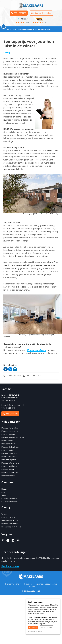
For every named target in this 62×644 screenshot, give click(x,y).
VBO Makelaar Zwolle (10, 524)
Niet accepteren (46, 627)
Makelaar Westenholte (10, 463)
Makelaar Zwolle (8, 469)
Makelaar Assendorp (10, 431)
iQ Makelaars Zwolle (37, 350)
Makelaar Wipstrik (9, 460)
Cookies (32, 587)
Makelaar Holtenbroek (10, 447)
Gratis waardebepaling (41, 13)
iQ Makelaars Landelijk (10, 502)
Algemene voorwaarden (46, 584)
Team (4, 495)
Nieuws (4, 489)
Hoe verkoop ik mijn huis (11, 527)
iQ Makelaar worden (9, 498)
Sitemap (28, 584)
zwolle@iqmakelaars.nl (13, 405)
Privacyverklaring (13, 584)
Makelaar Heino (8, 450)
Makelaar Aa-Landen (10, 428)
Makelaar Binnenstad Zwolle (13, 437)
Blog (3, 492)
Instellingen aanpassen (36, 632)
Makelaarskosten (8, 517)
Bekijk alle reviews (10, 566)
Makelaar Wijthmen (9, 466)
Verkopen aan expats (10, 520)
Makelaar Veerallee (9, 457)
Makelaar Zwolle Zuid (10, 472)
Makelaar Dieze (7, 441)
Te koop (4, 514)
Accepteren (33, 627)
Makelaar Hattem (8, 444)
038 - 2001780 (19, 13)
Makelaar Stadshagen (10, 453)
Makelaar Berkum (9, 434)
